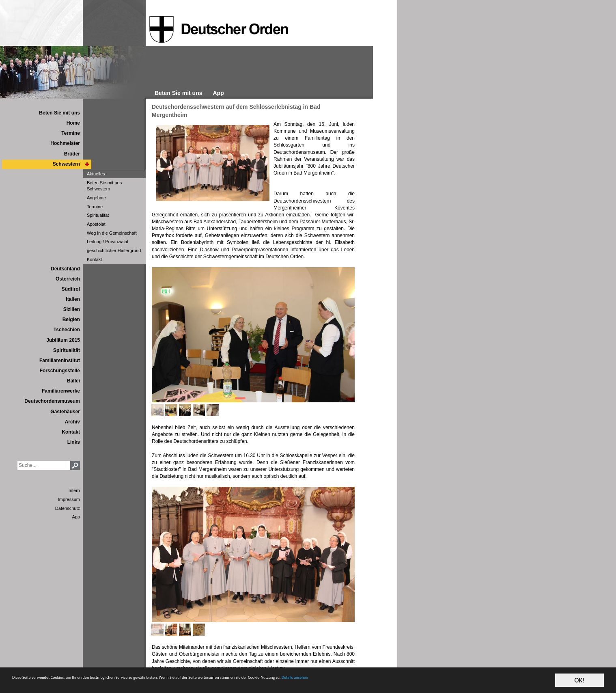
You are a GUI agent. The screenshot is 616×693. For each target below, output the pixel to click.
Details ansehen (484, 684)
